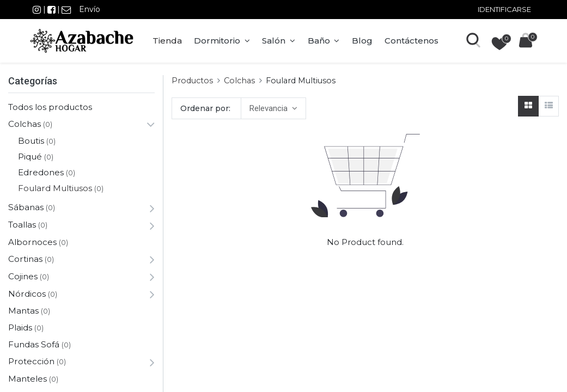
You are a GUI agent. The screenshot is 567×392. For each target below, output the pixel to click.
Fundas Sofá (34, 344)
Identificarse (504, 9)
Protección (31, 361)
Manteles (28, 379)
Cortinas (25, 259)
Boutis (31, 141)
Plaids (20, 327)
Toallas (22, 225)
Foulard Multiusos (55, 188)
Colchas (25, 124)
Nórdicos (27, 294)
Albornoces (32, 242)
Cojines (23, 276)
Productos (192, 81)
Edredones (41, 172)
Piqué (30, 157)
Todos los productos (50, 107)
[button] (273, 108)
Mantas (23, 311)
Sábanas (26, 207)
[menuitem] (167, 41)
